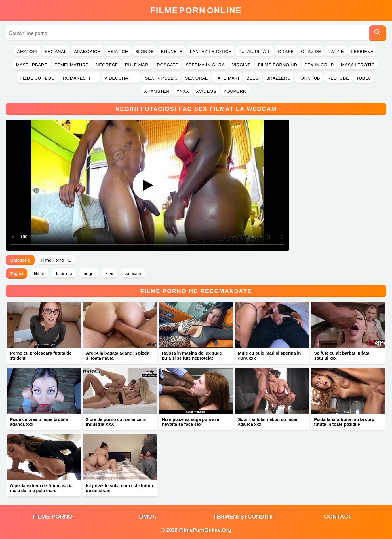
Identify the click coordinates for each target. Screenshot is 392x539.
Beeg (253, 78)
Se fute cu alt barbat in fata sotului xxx (342, 355)
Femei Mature (72, 65)
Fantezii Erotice (211, 51)
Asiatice (118, 51)
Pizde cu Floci (38, 78)
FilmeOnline (196, 10)
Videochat (121, 78)
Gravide (311, 51)
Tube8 (364, 78)
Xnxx (183, 91)
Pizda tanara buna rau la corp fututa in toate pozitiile (344, 422)
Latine (336, 51)
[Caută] (378, 33)
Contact (338, 517)
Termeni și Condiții (243, 517)
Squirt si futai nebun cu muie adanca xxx (268, 422)
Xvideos (206, 91)
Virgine (241, 65)
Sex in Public (161, 78)
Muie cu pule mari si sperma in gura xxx (269, 355)
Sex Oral (196, 78)
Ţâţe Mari (227, 78)
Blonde (145, 51)
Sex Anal (56, 51)
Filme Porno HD (277, 65)
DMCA (148, 517)
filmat (39, 274)
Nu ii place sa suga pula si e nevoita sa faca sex (191, 422)
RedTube (338, 78)
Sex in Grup (319, 65)
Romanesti (80, 78)
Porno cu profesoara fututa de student (41, 355)
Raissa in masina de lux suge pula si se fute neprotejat (192, 355)
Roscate (168, 65)
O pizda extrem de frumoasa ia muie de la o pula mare (41, 488)
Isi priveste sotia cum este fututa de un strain (120, 488)
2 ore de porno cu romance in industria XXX (116, 422)
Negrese (107, 65)
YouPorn (235, 91)
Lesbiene (362, 51)
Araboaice (87, 51)
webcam (133, 274)
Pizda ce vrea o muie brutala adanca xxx (39, 422)
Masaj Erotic (358, 65)
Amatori (27, 51)
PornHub (309, 78)
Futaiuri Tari (255, 51)
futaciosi (64, 274)
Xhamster (157, 91)
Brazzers (278, 78)
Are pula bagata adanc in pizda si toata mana (118, 355)
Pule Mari (137, 65)
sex (110, 274)
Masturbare (32, 65)
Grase (286, 51)
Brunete (172, 51)
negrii (89, 274)
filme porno (53, 517)
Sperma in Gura (205, 65)
